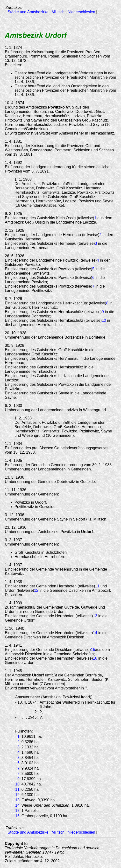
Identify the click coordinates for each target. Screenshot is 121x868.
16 (95, 658)
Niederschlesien (81, 12)
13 (95, 616)
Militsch (58, 12)
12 (36, 590)
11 (97, 586)
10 (104, 320)
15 (93, 650)
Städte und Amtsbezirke (28, 12)
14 (95, 633)
